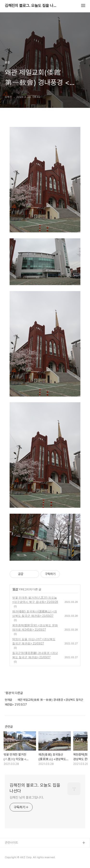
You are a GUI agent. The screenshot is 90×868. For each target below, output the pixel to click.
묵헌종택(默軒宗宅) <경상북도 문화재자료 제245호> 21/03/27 (35, 627)
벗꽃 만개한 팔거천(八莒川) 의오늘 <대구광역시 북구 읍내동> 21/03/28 (35, 600)
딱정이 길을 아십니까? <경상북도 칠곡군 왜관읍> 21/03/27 (34, 641)
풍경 (15, 589)
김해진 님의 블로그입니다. (27, 797)
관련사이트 (11, 843)
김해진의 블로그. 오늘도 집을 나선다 (31, 6)
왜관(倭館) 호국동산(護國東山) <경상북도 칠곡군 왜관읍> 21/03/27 (35, 614)
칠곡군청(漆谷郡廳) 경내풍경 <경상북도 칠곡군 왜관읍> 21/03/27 (35, 655)
